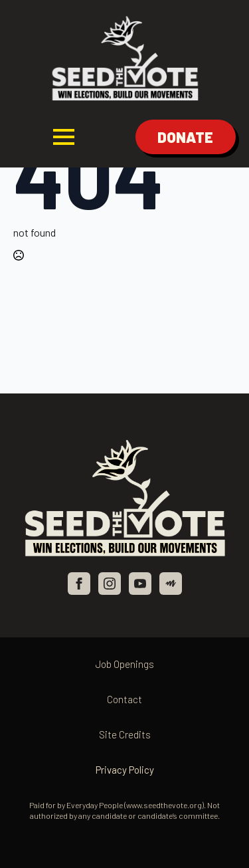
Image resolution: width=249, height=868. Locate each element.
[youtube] (140, 584)
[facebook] (79, 584)
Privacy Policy (125, 770)
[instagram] (110, 584)
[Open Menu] (64, 137)
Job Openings (125, 664)
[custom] (171, 584)
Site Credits (125, 734)
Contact (124, 699)
